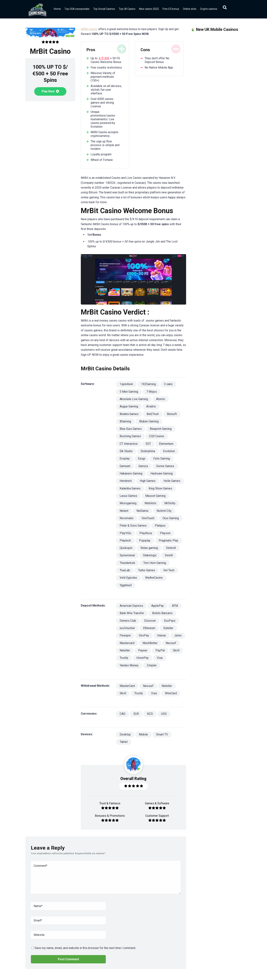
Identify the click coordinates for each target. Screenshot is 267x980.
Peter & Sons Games (133, 526)
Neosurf (171, 643)
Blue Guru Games (131, 429)
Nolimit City (164, 511)
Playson (165, 533)
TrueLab (125, 570)
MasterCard (127, 686)
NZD (150, 714)
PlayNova (146, 533)
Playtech (125, 541)
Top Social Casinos (104, 9)
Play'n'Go (125, 533)
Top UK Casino (127, 9)
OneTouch (148, 518)
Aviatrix (151, 406)
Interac (162, 635)
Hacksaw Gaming (162, 473)
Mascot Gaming (155, 496)
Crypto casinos (209, 9)
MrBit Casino (89, 29)
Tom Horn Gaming (155, 563)
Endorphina (148, 451)
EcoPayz (170, 621)
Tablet (124, 742)
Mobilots (150, 503)
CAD (122, 714)
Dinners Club (128, 621)
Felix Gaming (162, 459)
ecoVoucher (127, 628)
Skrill (176, 650)
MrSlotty (170, 503)
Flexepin (125, 635)
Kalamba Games (130, 488)
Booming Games (130, 436)
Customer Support (157, 816)
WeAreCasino (154, 578)
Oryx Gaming (171, 518)
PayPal (160, 650)
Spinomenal (127, 555)
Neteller (125, 650)
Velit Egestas (128, 578)
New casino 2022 (149, 9)
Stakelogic (150, 555)
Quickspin (126, 548)
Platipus (160, 526)
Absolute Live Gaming (134, 399)
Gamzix (143, 466)
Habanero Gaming (131, 473)
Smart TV (162, 734)
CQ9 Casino (157, 436)
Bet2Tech (153, 414)
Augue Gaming (129, 406)
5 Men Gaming (129, 392)
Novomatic (127, 518)
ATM (175, 606)
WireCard (171, 693)
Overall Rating (133, 779)
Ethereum (149, 628)
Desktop (125, 734)
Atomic (161, 399)
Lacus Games (128, 496)
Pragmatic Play (168, 541)
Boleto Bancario (162, 613)
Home (57, 9)
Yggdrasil (126, 585)
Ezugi (142, 459)
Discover (150, 621)
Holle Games (172, 481)
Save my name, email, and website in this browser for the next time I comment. (85, 948)
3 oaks (168, 384)
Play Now (50, 91)
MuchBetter (150, 643)
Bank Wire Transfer (132, 613)
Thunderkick (127, 563)
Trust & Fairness (110, 803)
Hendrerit (126, 481)
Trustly (124, 658)
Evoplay (125, 459)
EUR (136, 714)
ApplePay (158, 606)
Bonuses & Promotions (110, 816)
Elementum (166, 444)
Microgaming (128, 503)
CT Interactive (129, 444)
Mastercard (127, 643)
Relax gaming (149, 548)
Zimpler (152, 665)
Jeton (178, 635)
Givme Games (165, 466)
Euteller (168, 628)
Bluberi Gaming (149, 421)
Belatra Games (129, 414)
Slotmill (171, 548)
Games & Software (157, 803)
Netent (124, 511)
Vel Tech (169, 570)
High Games (148, 481)
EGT (148, 444)
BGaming (125, 421)
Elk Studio (126, 451)
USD (164, 714)
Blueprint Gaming (161, 429)
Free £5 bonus (171, 9)
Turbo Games (147, 570)
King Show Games (160, 488)
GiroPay (144, 635)
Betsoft (172, 414)
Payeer (143, 650)
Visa (160, 658)
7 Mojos (152, 392)
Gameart (125, 466)
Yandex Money (129, 665)
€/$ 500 (104, 58)
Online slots (190, 9)
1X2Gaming (148, 384)
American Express (131, 606)
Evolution (169, 451)
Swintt (169, 555)
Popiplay (145, 541)
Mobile (143, 734)
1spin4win (126, 384)
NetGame (142, 511)
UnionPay (143, 658)
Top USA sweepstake (77, 9)
